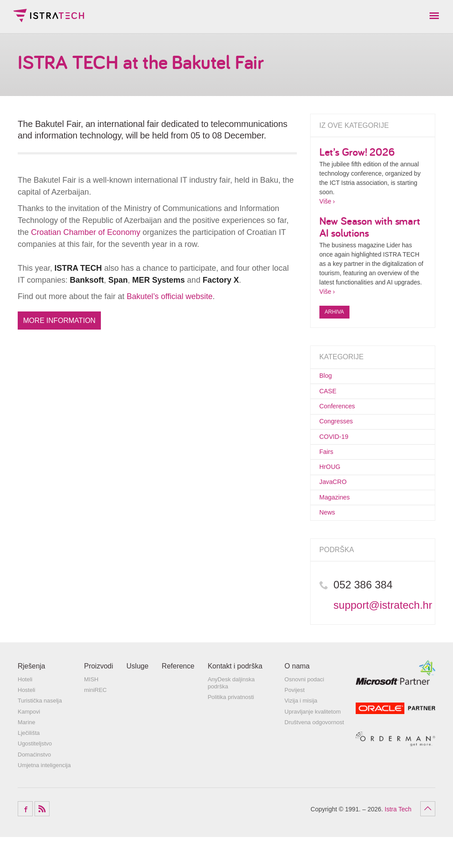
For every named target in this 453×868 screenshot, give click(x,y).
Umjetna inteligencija (44, 796)
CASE (330, 396)
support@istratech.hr (383, 636)
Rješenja (31, 697)
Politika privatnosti (231, 728)
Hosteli (27, 721)
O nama (297, 697)
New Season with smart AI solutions (370, 227)
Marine (27, 753)
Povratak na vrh (428, 840)
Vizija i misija (301, 732)
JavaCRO (337, 506)
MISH (91, 710)
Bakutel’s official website (169, 296)
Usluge (138, 697)
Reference (178, 697)
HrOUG (333, 487)
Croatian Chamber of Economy (86, 232)
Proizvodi (99, 697)
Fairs (328, 469)
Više (325, 201)
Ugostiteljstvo (35, 775)
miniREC (95, 721)
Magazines (339, 524)
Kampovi (29, 743)
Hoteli (25, 710)
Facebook (25, 840)
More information (63, 321)
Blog (327, 377)
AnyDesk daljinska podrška (231, 714)
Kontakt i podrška (235, 697)
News (329, 542)
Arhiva (334, 312)
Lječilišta (29, 764)
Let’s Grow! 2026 (357, 152)
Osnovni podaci (304, 710)
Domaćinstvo (34, 785)
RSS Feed (42, 840)
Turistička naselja (40, 732)
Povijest (295, 721)
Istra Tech (49, 15)
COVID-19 (338, 451)
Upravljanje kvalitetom (313, 743)
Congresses (341, 432)
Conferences (342, 414)
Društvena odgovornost (314, 753)
